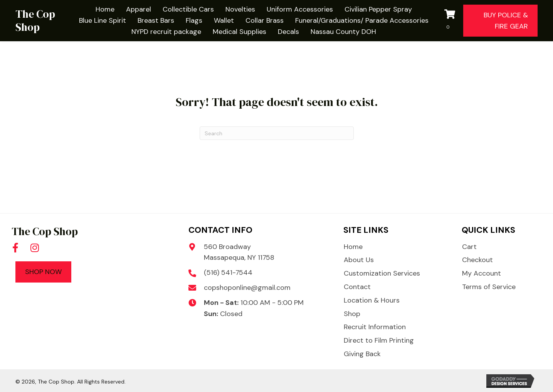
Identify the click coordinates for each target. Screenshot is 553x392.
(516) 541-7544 (228, 273)
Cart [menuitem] (469, 247)
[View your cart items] (452, 21)
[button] (15, 248)
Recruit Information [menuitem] (375, 327)
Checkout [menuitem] (477, 260)
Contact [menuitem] (357, 287)
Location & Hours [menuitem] (372, 300)
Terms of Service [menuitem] (489, 287)
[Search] (277, 133)
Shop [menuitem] (352, 314)
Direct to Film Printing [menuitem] (379, 340)
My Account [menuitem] (482, 273)
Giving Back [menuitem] (362, 354)
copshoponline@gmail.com (247, 288)
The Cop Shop (35, 20)
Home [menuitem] (353, 247)
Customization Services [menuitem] (382, 273)
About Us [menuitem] (359, 260)
